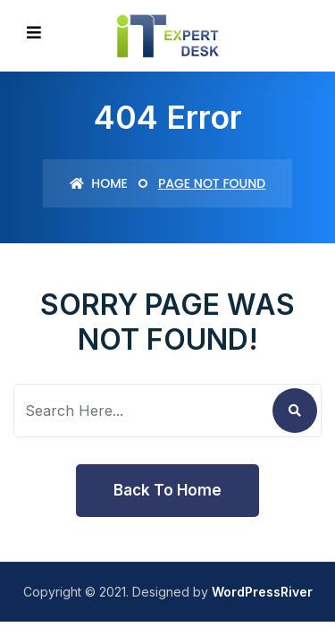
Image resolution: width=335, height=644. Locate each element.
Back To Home (167, 490)
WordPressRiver (262, 592)
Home (99, 183)
